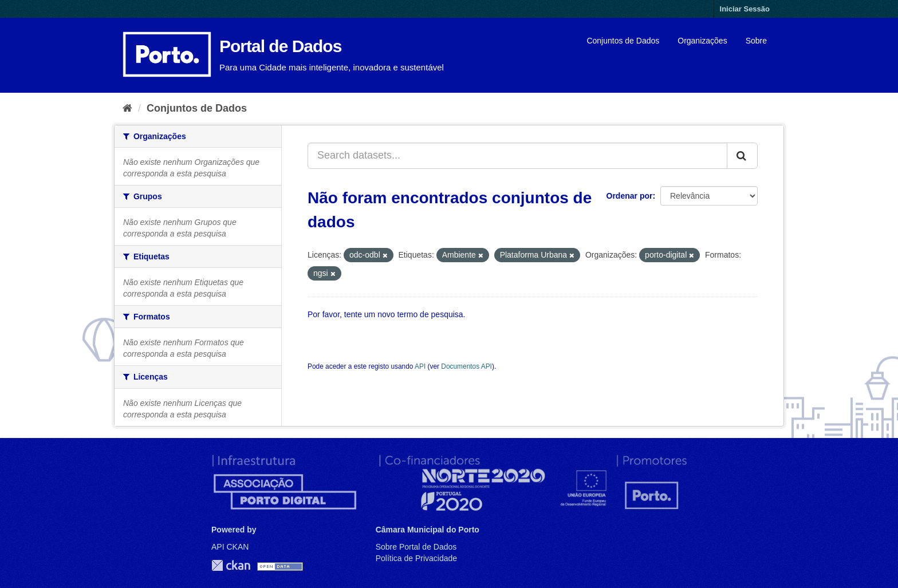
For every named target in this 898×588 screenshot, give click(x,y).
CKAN (231, 565)
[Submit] (742, 156)
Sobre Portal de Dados (416, 547)
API (420, 366)
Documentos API (466, 366)
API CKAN (230, 547)
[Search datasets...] (517, 156)
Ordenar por (630, 196)
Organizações (702, 41)
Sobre (756, 41)
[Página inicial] (127, 108)
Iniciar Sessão (745, 9)
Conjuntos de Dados (623, 41)
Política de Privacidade (416, 558)
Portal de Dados (280, 46)
